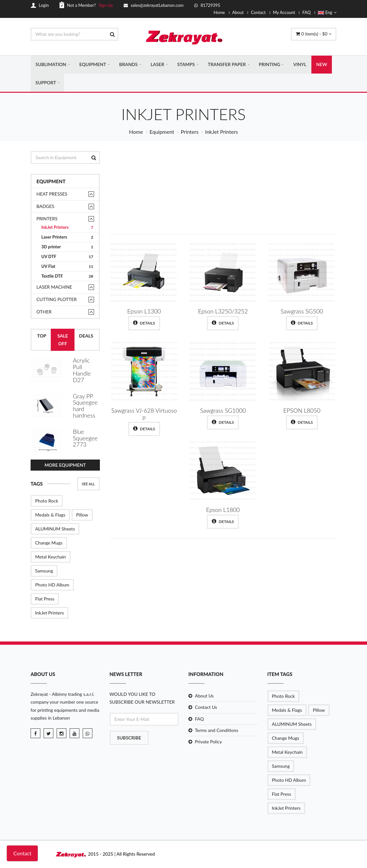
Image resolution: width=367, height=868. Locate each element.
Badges (45, 207)
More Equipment (65, 465)
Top (42, 336)
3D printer (67, 248)
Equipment (162, 132)
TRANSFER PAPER (227, 65)
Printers (190, 132)
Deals (86, 336)
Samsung (44, 571)
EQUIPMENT (93, 65)
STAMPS (186, 65)
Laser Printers (67, 238)
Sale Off (63, 340)
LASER (157, 65)
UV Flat (67, 267)
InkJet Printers (67, 228)
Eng (327, 12)
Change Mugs (49, 543)
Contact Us (206, 707)
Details (144, 323)
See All (88, 484)
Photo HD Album (52, 585)
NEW (322, 65)
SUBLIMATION (51, 65)
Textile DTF (67, 277)
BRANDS (128, 65)
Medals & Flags (50, 515)
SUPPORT (46, 83)
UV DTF (67, 257)
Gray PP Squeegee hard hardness (85, 406)
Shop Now (288, 211)
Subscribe (129, 738)
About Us (204, 696)
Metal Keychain (51, 557)
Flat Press (45, 599)
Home (219, 12)
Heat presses (52, 194)
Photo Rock (47, 501)
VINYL (300, 65)
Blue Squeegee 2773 (85, 438)
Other (44, 312)
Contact (258, 12)
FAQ (306, 12)
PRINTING (270, 65)
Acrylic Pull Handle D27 (82, 371)
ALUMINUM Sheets (55, 529)
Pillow (82, 515)
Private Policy (208, 742)
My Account (284, 12)
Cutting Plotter (57, 300)
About (238, 12)
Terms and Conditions (217, 730)
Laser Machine (54, 288)
